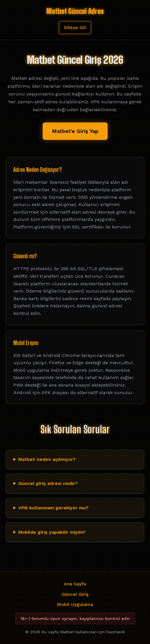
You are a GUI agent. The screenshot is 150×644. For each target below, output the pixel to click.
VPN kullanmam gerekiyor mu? (53, 508)
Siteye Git (75, 27)
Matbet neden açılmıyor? (47, 459)
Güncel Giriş (75, 594)
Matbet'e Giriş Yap (75, 131)
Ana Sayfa (75, 584)
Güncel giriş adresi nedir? (48, 483)
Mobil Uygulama (75, 604)
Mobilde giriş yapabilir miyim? (52, 532)
